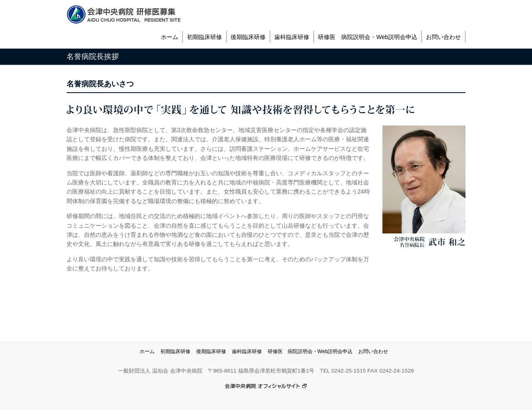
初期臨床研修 (204, 37)
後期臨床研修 (248, 37)
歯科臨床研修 (292, 37)
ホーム (170, 37)
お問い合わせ (443, 37)
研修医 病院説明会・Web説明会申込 (368, 37)
